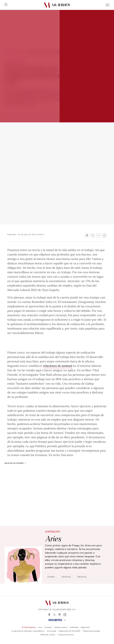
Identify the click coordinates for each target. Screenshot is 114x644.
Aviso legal (51, 631)
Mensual (82, 577)
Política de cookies (48, 635)
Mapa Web (85, 627)
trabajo (89, 250)
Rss (40, 627)
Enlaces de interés (15, 463)
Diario (51, 577)
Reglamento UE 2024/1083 (69, 631)
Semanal (66, 577)
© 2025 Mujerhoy (29, 627)
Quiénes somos (61, 627)
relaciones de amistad (58, 366)
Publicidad (74, 627)
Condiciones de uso (66, 635)
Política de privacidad (91, 631)
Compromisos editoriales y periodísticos (28, 631)
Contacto (48, 627)
